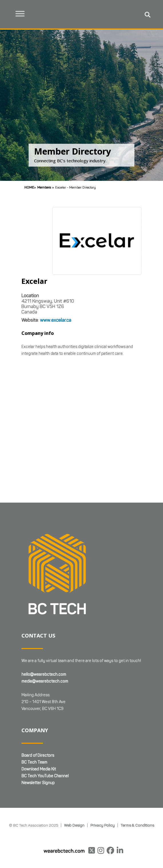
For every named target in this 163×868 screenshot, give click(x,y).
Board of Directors (38, 755)
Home (29, 187)
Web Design (74, 825)
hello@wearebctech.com (44, 674)
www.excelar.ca (56, 320)
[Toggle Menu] (20, 14)
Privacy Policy (103, 825)
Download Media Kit (39, 769)
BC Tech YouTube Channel (45, 776)
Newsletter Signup (38, 783)
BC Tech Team (34, 762)
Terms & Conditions (137, 825)
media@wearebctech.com (45, 681)
